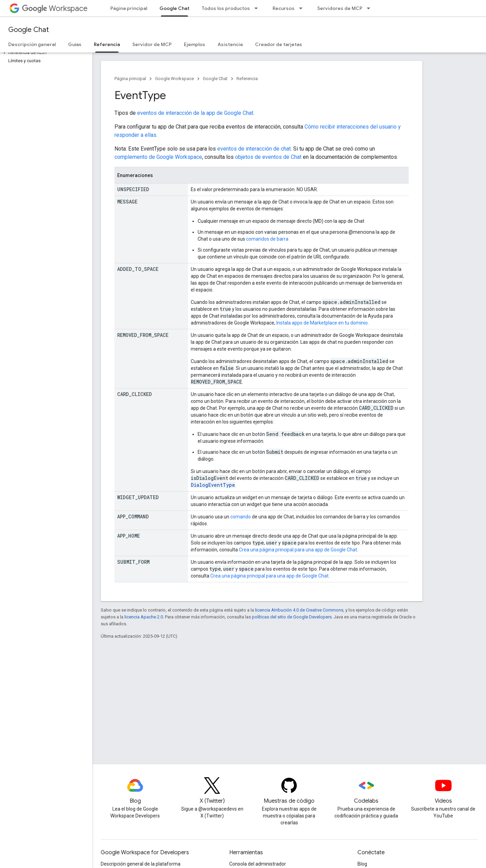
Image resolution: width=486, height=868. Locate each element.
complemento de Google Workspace (158, 157)
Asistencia (230, 44)
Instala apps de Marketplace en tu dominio (322, 323)
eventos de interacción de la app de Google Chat (195, 113)
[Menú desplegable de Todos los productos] (258, 8)
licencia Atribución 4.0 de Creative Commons (299, 610)
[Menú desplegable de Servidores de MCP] (371, 8)
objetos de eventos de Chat (268, 157)
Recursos (284, 8)
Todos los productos (226, 8)
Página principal (129, 8)
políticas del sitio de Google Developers (292, 617)
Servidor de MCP (152, 44)
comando (241, 517)
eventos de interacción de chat (254, 149)
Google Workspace (174, 79)
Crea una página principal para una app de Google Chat (298, 550)
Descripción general (32, 44)
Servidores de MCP (340, 8)
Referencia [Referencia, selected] (107, 44)
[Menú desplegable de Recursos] (303, 8)
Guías (75, 44)
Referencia (247, 79)
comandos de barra (267, 239)
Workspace (55, 8)
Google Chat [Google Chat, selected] (174, 8)
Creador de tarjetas (279, 44)
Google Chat (29, 30)
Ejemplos (195, 44)
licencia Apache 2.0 (144, 617)
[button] (45, 53)
